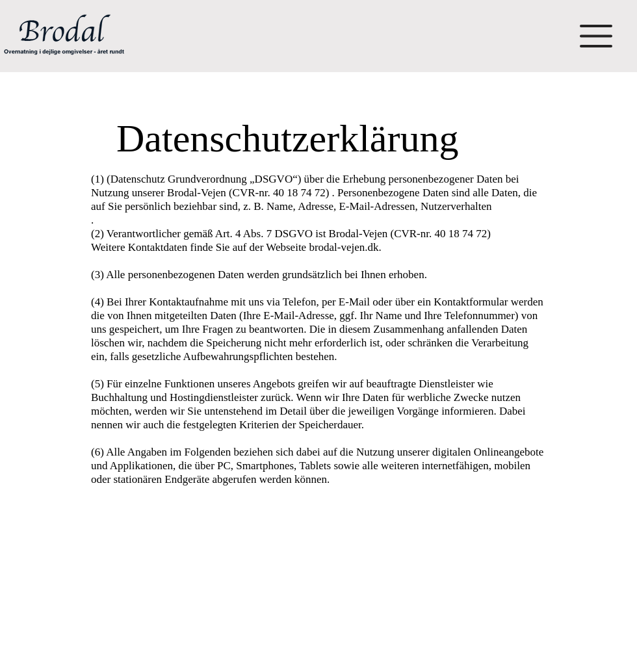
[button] (596, 36)
